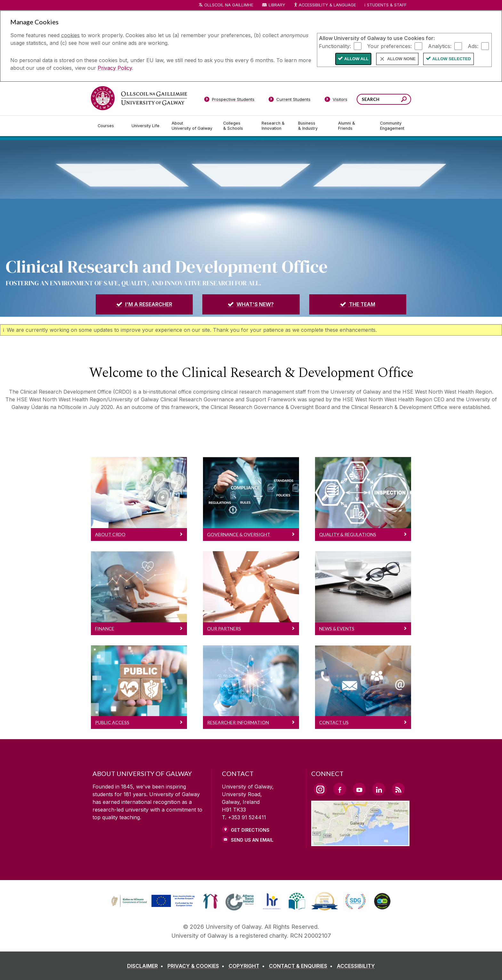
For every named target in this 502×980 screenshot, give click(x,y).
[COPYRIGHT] (248, 966)
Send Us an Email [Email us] (252, 840)
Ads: (473, 46)
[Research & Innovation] (275, 126)
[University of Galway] (139, 98)
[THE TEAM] (358, 304)
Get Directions (250, 830)
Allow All (356, 59)
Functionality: (335, 46)
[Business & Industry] (313, 126)
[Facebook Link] (340, 789)
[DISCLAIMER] (146, 966)
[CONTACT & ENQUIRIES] (302, 966)
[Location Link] (360, 842)
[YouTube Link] (359, 789)
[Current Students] (290, 101)
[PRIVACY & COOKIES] (197, 966)
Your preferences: (389, 46)
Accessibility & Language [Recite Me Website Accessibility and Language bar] (325, 5)
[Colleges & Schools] (237, 126)
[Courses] (109, 126)
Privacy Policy (115, 68)
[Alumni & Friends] (354, 126)
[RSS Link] (398, 789)
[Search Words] (384, 99)
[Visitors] (336, 101)
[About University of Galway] (192, 126)
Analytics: (440, 46)
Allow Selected (452, 59)
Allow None (401, 59)
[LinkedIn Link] (379, 789)
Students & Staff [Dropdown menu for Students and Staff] (387, 5)
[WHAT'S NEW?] (251, 304)
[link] (152, 901)
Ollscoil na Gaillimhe (229, 5)
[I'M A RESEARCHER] (144, 304)
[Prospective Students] (229, 101)
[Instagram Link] (320, 789)
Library (277, 5)
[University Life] (146, 126)
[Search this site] (404, 100)
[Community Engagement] (392, 126)
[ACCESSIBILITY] (356, 966)
